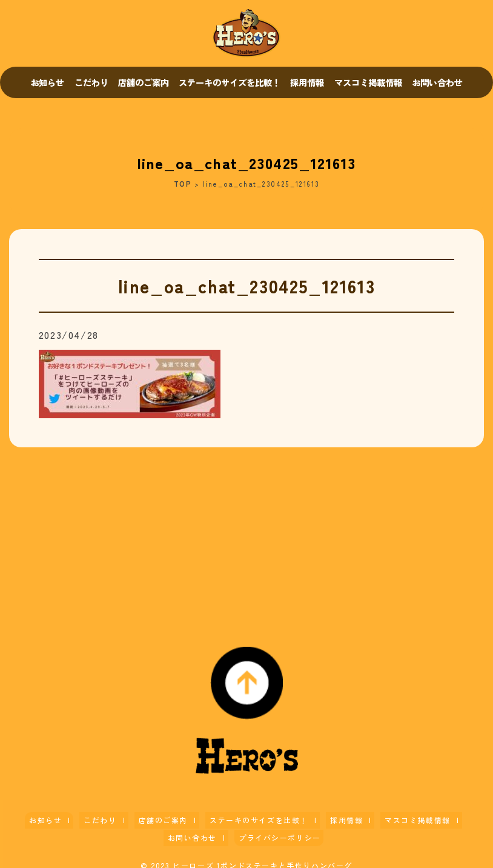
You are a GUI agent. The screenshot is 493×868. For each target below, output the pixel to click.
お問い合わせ (437, 82)
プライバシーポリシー (243, 830)
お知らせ (47, 82)
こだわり (91, 82)
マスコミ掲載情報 (368, 82)
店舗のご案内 (144, 82)
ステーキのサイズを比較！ (230, 82)
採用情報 (307, 82)
